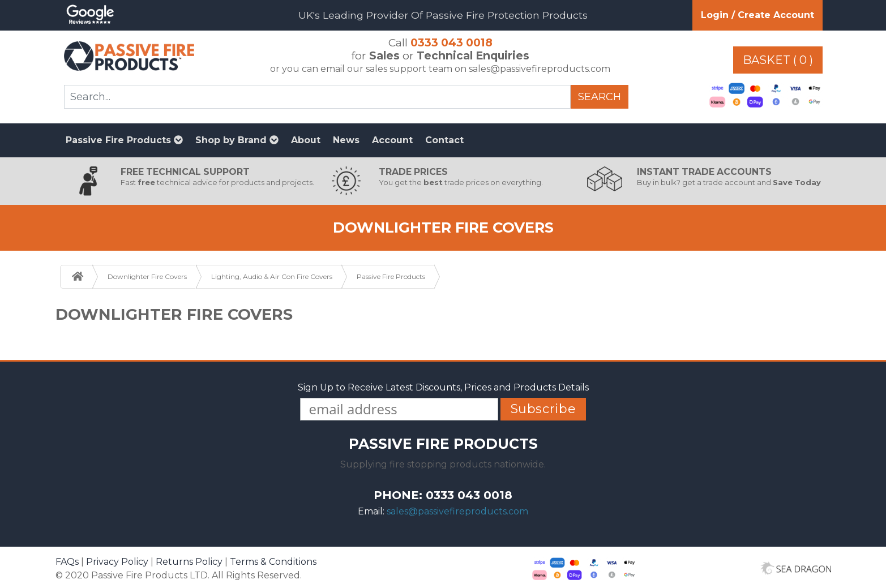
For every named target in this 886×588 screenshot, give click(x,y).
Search (600, 97)
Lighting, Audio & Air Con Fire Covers (272, 276)
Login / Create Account (757, 15)
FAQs (67, 562)
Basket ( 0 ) (778, 60)
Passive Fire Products (124, 140)
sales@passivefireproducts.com (457, 511)
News (346, 140)
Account (392, 140)
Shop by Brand (237, 140)
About (306, 140)
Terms (273, 562)
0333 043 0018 (451, 42)
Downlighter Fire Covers (147, 276)
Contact (444, 140)
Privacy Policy (117, 562)
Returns (189, 562)
